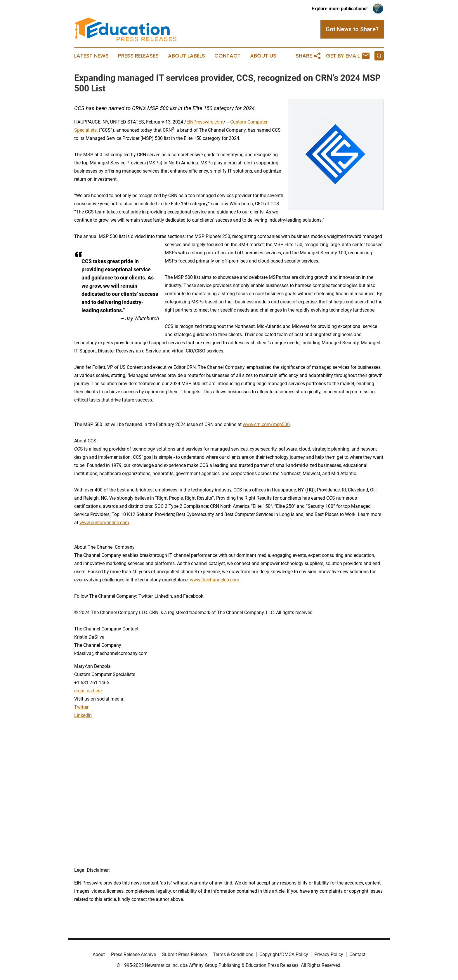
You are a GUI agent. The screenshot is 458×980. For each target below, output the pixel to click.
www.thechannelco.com (215, 580)
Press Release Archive (133, 954)
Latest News (91, 56)
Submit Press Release (184, 954)
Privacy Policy (329, 954)
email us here (88, 691)
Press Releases (138, 56)
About (99, 954)
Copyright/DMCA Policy (284, 954)
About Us (263, 56)
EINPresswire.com (205, 122)
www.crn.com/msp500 (266, 424)
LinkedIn (83, 715)
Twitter (81, 707)
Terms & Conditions (233, 954)
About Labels (187, 56)
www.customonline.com (104, 523)
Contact (228, 56)
